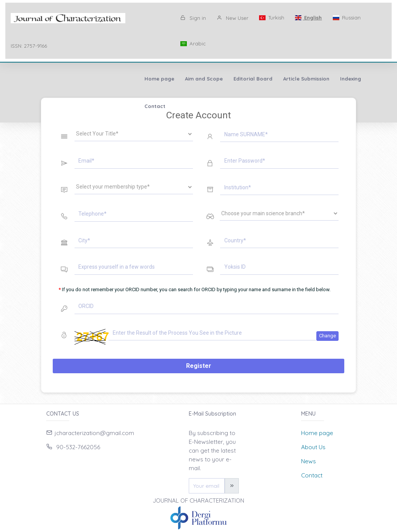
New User (233, 18)
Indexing (226, 79)
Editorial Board (128, 79)
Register (199, 366)
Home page (35, 79)
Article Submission (182, 79)
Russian (346, 18)
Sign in (193, 18)
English (308, 18)
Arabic (193, 44)
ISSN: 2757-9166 (29, 46)
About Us (313, 447)
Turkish (272, 18)
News (309, 461)
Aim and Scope (79, 79)
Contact (258, 79)
